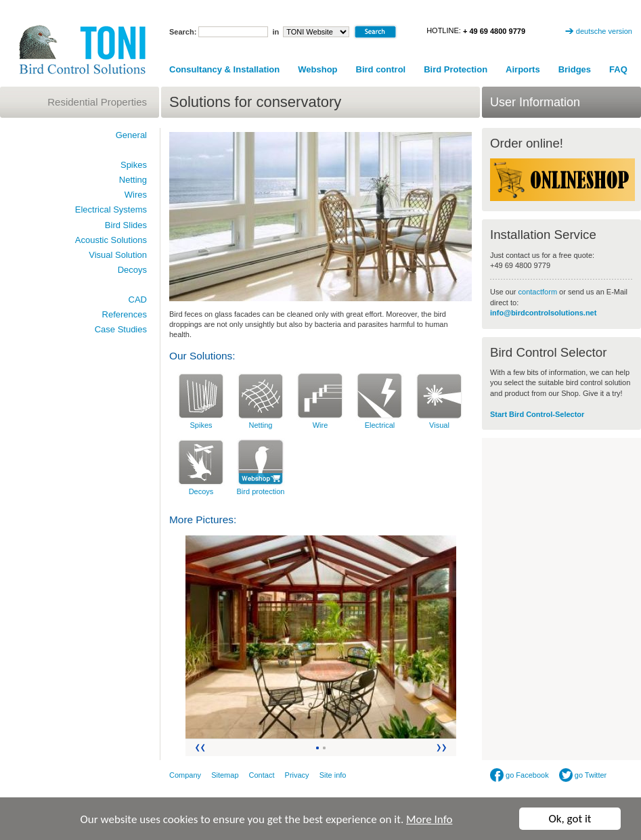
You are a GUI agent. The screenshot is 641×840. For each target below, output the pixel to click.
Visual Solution (118, 255)
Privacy (297, 775)
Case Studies (121, 329)
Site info (333, 775)
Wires (136, 195)
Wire (320, 425)
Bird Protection (456, 69)
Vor (442, 748)
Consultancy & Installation (224, 69)
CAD (138, 300)
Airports (523, 69)
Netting (261, 425)
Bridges (575, 69)
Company (185, 775)
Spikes (201, 425)
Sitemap (225, 775)
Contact (262, 775)
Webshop (317, 69)
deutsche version (604, 31)
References (125, 314)
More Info (429, 819)
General (131, 135)
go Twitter (583, 775)
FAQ (618, 69)
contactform (539, 292)
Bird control (381, 69)
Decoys (201, 491)
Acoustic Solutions (111, 240)
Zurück (199, 748)
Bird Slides (126, 225)
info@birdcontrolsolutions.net (543, 313)
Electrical (380, 425)
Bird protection (261, 491)
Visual (439, 425)
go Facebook (520, 775)
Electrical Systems (111, 209)
